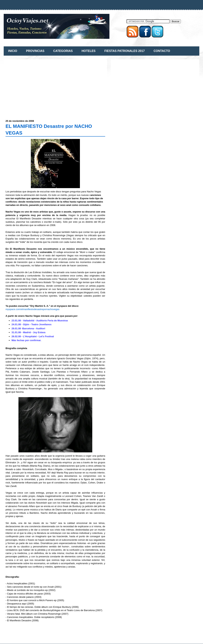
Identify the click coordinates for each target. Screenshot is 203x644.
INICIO (13, 51)
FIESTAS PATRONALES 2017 (125, 51)
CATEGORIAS (63, 51)
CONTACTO (162, 51)
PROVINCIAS (35, 51)
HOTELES (89, 51)
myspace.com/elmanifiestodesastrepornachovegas (32, 309)
